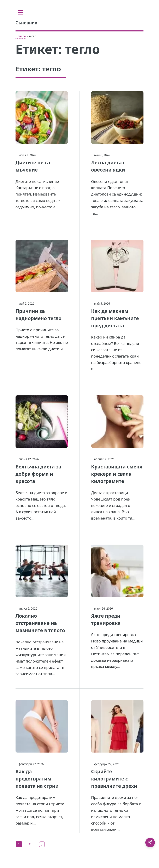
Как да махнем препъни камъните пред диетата (115, 318)
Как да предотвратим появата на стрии (37, 779)
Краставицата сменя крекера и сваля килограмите (117, 474)
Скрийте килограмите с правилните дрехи (114, 779)
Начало (21, 36)
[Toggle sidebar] (21, 12)
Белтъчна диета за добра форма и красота (39, 474)
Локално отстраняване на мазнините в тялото (40, 623)
